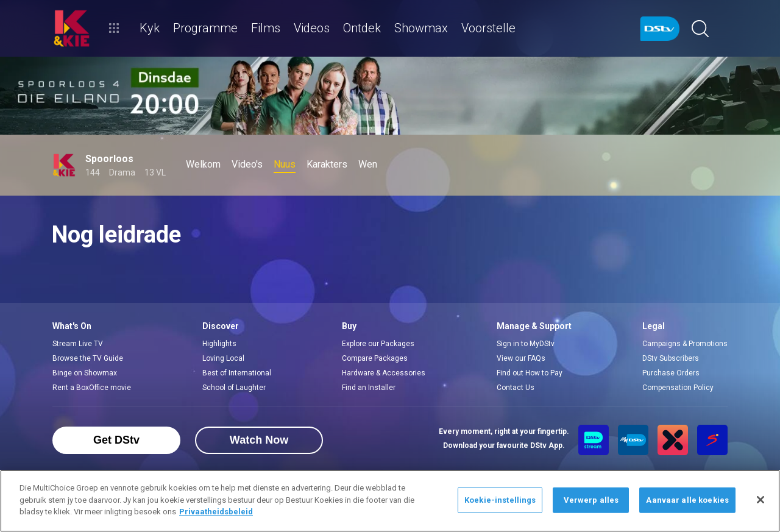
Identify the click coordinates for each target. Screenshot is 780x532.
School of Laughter (234, 388)
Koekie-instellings (500, 500)
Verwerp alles (591, 500)
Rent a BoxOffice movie (92, 388)
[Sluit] (760, 500)
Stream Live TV (78, 344)
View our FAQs (521, 358)
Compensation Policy (678, 388)
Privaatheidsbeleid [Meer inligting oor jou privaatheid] (216, 512)
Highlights (219, 344)
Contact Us (516, 388)
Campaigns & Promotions (685, 344)
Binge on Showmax (85, 373)
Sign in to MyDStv (526, 344)
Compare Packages (375, 358)
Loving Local (223, 358)
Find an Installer (369, 388)
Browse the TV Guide (88, 358)
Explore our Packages (378, 344)
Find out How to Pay (530, 373)
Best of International (237, 373)
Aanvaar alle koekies (687, 500)
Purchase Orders (671, 373)
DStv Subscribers (671, 358)
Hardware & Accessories (384, 373)
